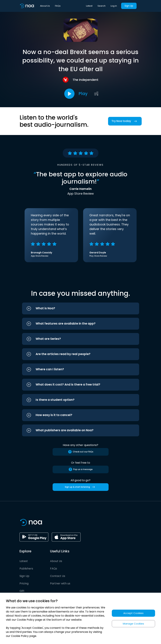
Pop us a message (80, 469)
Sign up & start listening (80, 487)
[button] (81, 308)
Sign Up (129, 6)
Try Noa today (125, 121)
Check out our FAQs (81, 452)
